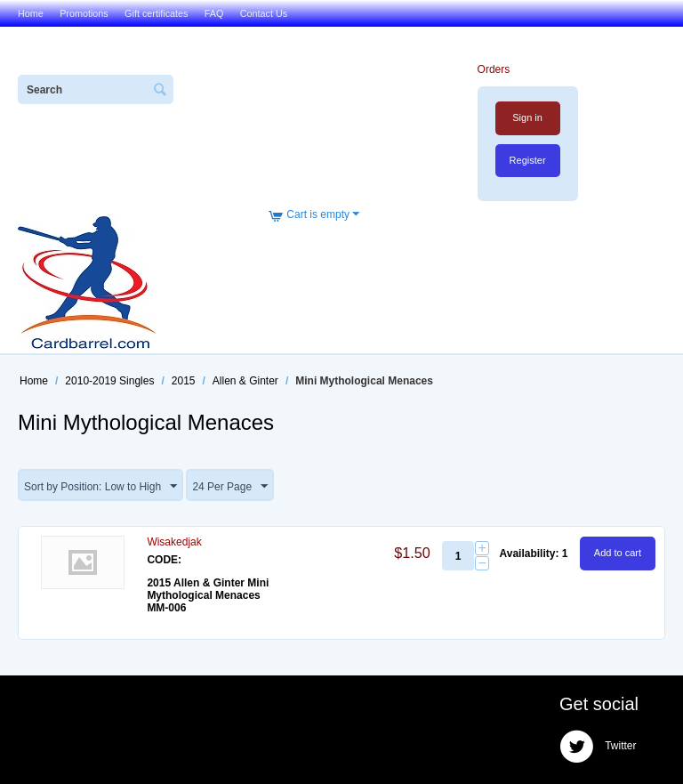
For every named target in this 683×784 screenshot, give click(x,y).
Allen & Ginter (245, 381)
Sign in (527, 117)
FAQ (214, 13)
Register (528, 160)
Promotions (84, 13)
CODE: (164, 560)
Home (31, 13)
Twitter (598, 747)
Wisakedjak (174, 542)
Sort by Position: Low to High (100, 487)
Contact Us (264, 13)
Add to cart (618, 553)
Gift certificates (156, 13)
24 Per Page (230, 487)
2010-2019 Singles (109, 381)
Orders (494, 69)
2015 (184, 381)
